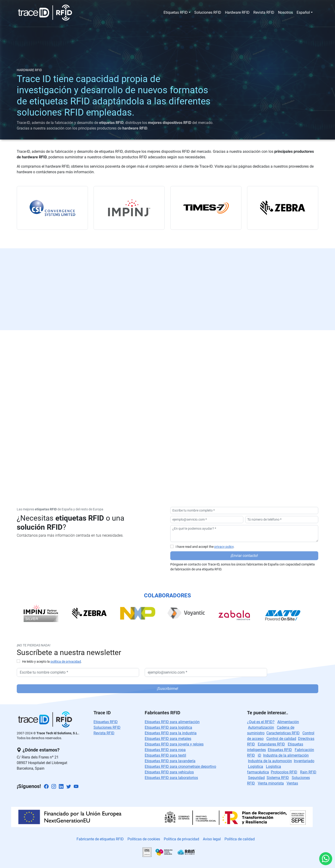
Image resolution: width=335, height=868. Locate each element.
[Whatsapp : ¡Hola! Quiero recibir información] (326, 859)
